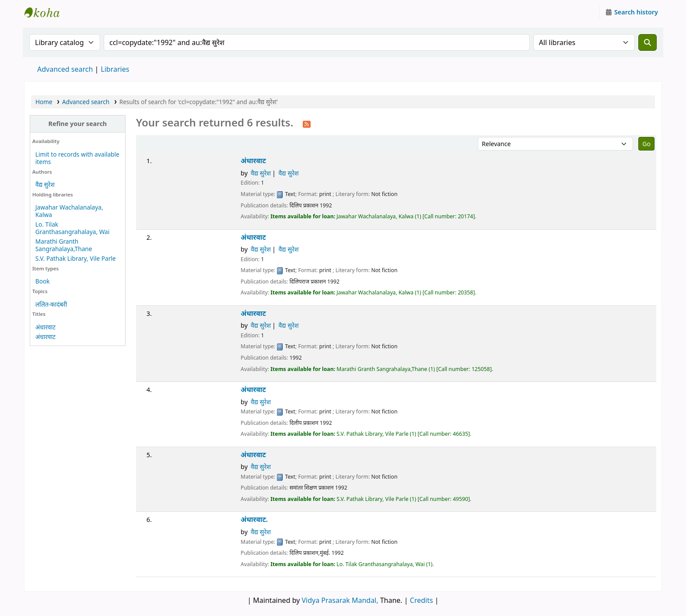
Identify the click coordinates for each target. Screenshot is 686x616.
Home (44, 102)
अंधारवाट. (254, 520)
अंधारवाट (45, 327)
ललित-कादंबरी (51, 304)
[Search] (647, 42)
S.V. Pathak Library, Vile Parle (76, 258)
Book (43, 281)
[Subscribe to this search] (307, 123)
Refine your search (77, 124)
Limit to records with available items (77, 158)
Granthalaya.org (46, 12)
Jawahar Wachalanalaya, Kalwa (69, 211)
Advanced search (65, 69)
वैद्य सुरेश (45, 184)
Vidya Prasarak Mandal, (340, 600)
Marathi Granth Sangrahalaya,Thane (64, 245)
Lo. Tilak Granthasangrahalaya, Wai (72, 228)
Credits (422, 600)
